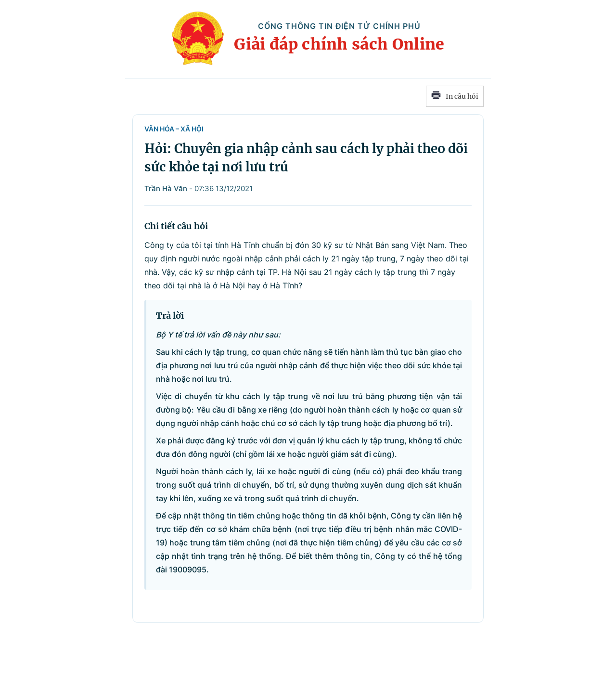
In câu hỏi (455, 96)
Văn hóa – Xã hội (174, 129)
